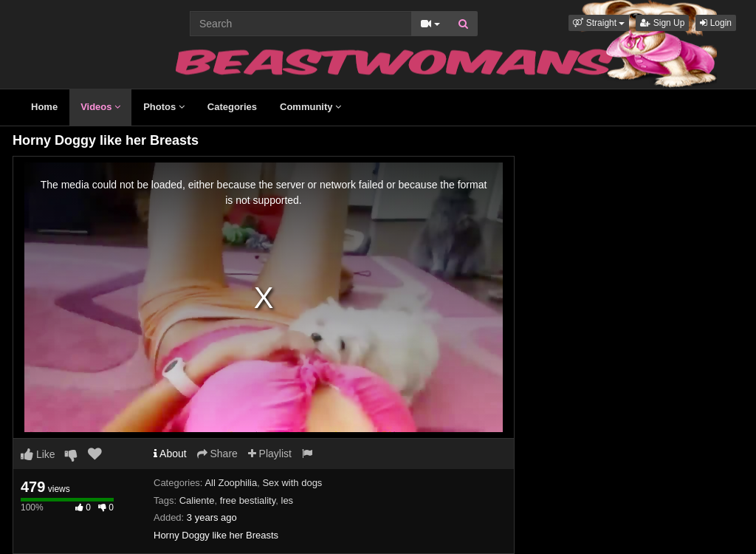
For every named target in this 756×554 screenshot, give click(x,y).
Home (44, 107)
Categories (232, 107)
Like (38, 454)
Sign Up (662, 23)
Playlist (270, 454)
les (288, 500)
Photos (164, 107)
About (170, 454)
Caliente (197, 500)
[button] (599, 23)
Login (716, 23)
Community (310, 107)
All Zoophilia (231, 483)
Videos (100, 107)
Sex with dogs (292, 483)
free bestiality (248, 500)
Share (217, 454)
